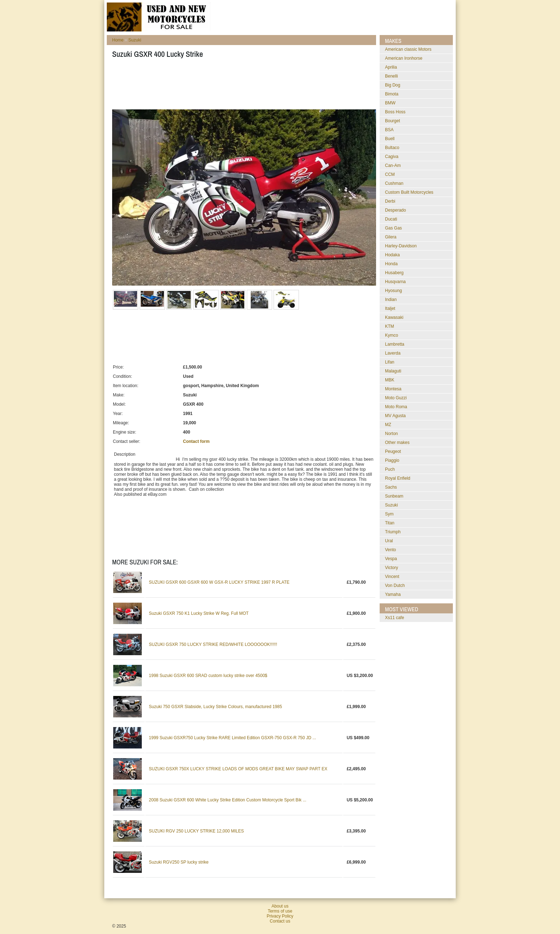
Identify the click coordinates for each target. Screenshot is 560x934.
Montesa (393, 389)
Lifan (390, 362)
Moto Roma (396, 407)
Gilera (391, 237)
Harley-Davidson (401, 246)
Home (118, 40)
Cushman (394, 183)
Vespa (391, 559)
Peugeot (393, 451)
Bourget (392, 121)
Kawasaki (394, 317)
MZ (388, 425)
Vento (391, 550)
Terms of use (280, 911)
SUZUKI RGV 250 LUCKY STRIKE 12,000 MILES (196, 831)
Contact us (280, 921)
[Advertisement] (242, 86)
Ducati (391, 219)
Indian (391, 300)
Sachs (391, 487)
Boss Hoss (395, 112)
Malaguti (393, 371)
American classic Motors (408, 49)
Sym (389, 514)
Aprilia (391, 67)
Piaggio (392, 460)
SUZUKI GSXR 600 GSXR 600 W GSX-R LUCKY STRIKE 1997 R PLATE (219, 582)
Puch (390, 469)
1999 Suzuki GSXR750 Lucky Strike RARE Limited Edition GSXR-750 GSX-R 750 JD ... (232, 738)
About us (280, 906)
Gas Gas (393, 228)
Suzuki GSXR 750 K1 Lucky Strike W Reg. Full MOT (199, 613)
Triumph (393, 532)
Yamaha (393, 594)
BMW (390, 103)
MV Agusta (395, 416)
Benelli (391, 76)
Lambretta (395, 344)
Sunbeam (394, 496)
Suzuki (135, 40)
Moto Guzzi (396, 398)
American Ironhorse (404, 58)
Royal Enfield (398, 478)
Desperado (396, 210)
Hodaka (392, 255)
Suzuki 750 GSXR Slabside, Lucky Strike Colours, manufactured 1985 (216, 707)
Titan (390, 523)
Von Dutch (395, 585)
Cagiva (392, 157)
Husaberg (394, 273)
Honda (391, 264)
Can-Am (393, 165)
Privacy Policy (280, 916)
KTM (389, 326)
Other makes (397, 443)
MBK (390, 380)
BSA (389, 130)
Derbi (390, 201)
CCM (390, 174)
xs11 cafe (394, 618)
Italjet (390, 308)
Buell (390, 139)
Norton (391, 434)
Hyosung (393, 291)
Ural (389, 541)
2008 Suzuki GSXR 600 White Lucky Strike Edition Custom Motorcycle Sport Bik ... (228, 800)
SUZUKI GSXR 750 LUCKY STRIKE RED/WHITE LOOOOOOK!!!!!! (213, 644)
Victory (391, 568)
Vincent (392, 577)
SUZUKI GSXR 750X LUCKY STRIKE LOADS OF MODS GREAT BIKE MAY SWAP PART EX (238, 769)
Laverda (393, 353)
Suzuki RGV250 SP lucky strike (179, 862)
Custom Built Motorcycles (409, 192)
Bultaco (392, 148)
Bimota (392, 94)
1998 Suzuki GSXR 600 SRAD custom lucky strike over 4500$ (208, 676)
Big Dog (393, 85)
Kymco (392, 335)
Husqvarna (395, 282)
